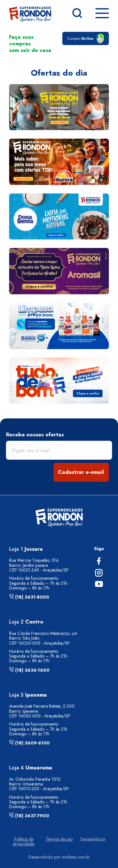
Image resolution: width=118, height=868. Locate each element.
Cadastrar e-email (81, 472)
